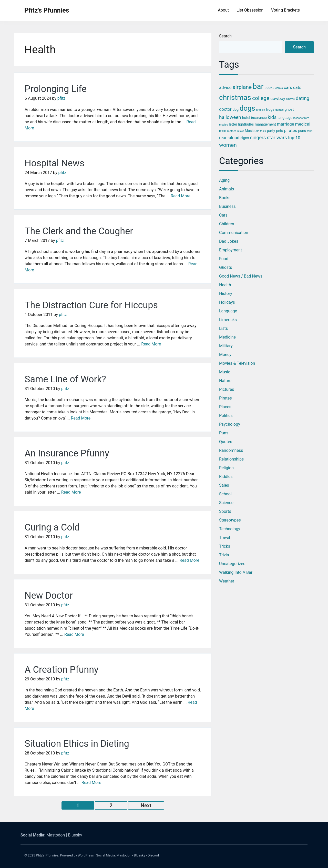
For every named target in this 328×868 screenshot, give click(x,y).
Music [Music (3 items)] (250, 131)
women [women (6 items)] (228, 145)
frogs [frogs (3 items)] (270, 109)
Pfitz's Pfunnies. (48, 855)
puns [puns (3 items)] (302, 131)
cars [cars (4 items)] (288, 87)
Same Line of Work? (65, 379)
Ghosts (226, 267)
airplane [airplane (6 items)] (242, 87)
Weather (227, 581)
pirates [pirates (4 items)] (290, 130)
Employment (230, 250)
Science (226, 503)
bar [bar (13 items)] (258, 86)
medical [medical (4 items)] (303, 124)
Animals (227, 189)
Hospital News (54, 163)
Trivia (224, 555)
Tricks (225, 546)
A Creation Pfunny (61, 670)
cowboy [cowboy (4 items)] (278, 98)
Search (225, 36)
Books (225, 198)
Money (225, 355)
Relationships (231, 459)
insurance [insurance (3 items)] (259, 118)
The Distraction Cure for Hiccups (91, 305)
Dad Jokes (229, 241)
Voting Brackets (285, 10)
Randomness (231, 450)
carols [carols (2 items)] (279, 88)
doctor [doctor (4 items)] (225, 109)
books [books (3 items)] (269, 88)
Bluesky (75, 835)
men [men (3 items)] (223, 131)
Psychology (230, 424)
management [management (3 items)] (265, 124)
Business (227, 206)
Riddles (226, 477)
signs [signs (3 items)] (245, 138)
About (223, 10)
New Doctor (49, 596)
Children (227, 224)
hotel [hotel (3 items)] (246, 118)
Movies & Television (237, 363)
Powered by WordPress (77, 855)
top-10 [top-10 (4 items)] (294, 138)
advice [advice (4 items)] (225, 87)
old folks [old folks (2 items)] (261, 131)
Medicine (227, 337)
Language (228, 311)
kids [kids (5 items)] (272, 117)
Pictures (227, 389)
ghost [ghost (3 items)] (289, 109)
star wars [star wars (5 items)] (277, 137)
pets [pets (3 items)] (279, 131)
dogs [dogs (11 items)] (247, 108)
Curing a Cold (52, 527)
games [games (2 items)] (280, 110)
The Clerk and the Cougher (79, 231)
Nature (225, 381)
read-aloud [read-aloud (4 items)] (229, 138)
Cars (223, 215)
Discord (153, 855)
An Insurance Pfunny (67, 453)
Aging (224, 180)
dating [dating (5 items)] (303, 98)
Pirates (225, 398)
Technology (230, 529)
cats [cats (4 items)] (297, 87)
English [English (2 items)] (261, 110)
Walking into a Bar (236, 572)
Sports (225, 511)
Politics (226, 416)
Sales (224, 485)
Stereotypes (230, 520)
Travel (225, 538)
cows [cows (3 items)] (290, 99)
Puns (224, 433)
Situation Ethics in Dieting (77, 744)
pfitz (61, 98)
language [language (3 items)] (285, 118)
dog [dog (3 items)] (235, 109)
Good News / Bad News (241, 276)
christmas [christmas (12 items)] (235, 98)
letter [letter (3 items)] (233, 124)
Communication (234, 233)
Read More (181, 196)
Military (226, 346)
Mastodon (56, 835)
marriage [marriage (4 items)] (286, 124)
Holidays (227, 302)
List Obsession (250, 10)
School (225, 494)
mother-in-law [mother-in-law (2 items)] (235, 131)
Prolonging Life (56, 89)
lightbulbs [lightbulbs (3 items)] (246, 124)
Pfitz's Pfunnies (47, 10)
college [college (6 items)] (261, 98)
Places (225, 407)
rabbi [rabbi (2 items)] (310, 131)
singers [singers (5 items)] (258, 137)
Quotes (226, 442)
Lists (223, 328)
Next (146, 805)
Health (225, 285)
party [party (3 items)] (271, 131)
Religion (226, 468)
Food (224, 259)
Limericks (228, 320)
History (226, 294)
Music (225, 372)
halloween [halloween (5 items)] (230, 117)
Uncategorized (232, 564)
